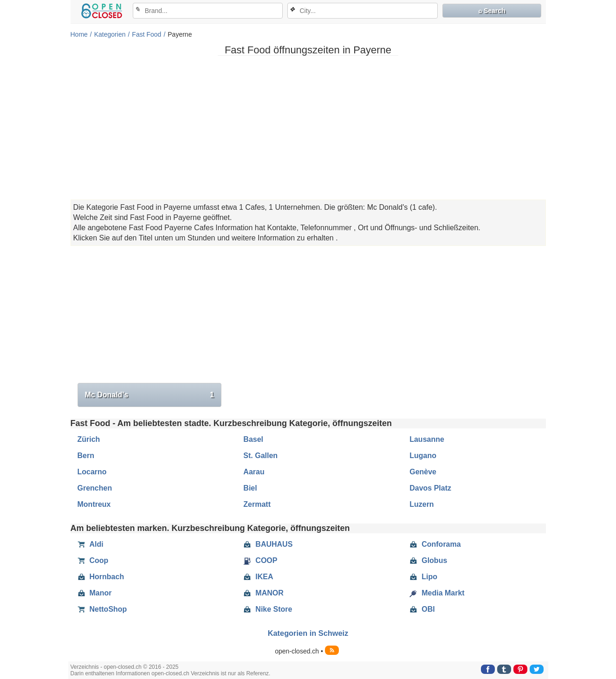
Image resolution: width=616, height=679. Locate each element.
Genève (423, 472)
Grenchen (95, 488)
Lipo (423, 577)
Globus (428, 561)
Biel (250, 488)
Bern (86, 456)
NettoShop (102, 609)
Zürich (89, 439)
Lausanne (427, 439)
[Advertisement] (308, 128)
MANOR (263, 593)
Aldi (91, 544)
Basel (253, 439)
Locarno (92, 472)
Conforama (435, 544)
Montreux (94, 504)
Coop (93, 561)
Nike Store (268, 609)
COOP (260, 561)
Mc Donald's (149, 395)
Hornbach (101, 577)
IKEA (258, 577)
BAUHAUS (268, 544)
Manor (95, 593)
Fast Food (146, 34)
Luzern (421, 504)
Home (79, 34)
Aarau (254, 472)
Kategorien (110, 34)
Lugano (423, 456)
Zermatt (257, 504)
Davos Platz (430, 488)
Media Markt (437, 593)
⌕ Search (492, 11)
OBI (422, 609)
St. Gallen (260, 456)
